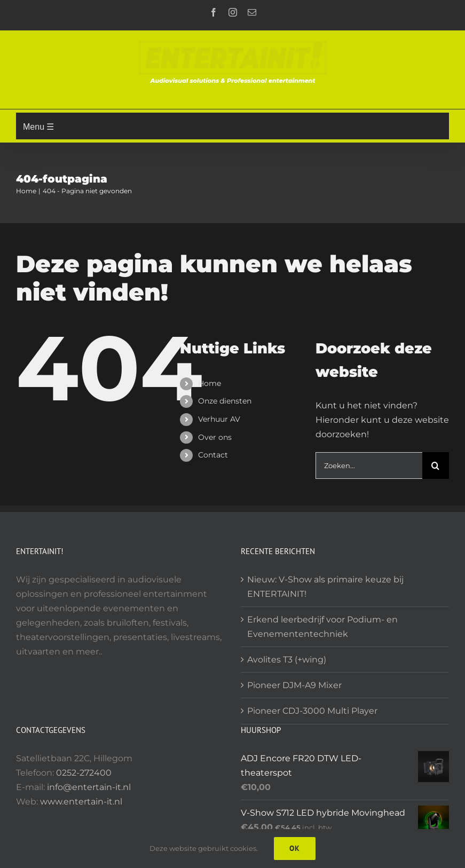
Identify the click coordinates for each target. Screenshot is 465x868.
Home (210, 383)
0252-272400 (84, 773)
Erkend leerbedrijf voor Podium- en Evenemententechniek (322, 627)
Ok (295, 848)
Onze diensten (225, 401)
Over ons (215, 437)
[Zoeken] (436, 465)
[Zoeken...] (369, 465)
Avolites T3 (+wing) (287, 660)
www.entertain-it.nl (81, 802)
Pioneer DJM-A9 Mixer (294, 685)
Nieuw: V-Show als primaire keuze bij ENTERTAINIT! (325, 587)
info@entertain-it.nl (89, 787)
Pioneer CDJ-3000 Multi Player (312, 711)
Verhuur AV (219, 419)
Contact (213, 455)
